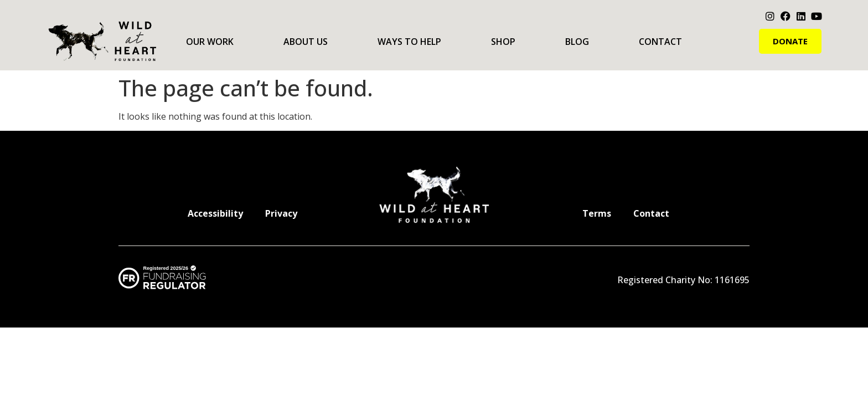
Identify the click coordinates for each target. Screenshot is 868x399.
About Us (306, 42)
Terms (597, 213)
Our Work (210, 42)
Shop (503, 42)
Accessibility (215, 213)
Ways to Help (409, 42)
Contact (660, 42)
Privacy (281, 213)
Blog (577, 42)
